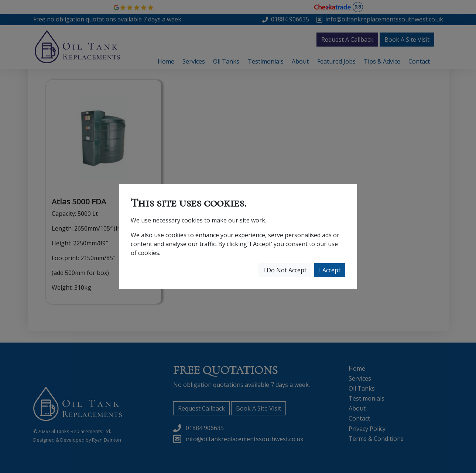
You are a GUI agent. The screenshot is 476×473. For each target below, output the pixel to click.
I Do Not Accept (285, 270)
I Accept (330, 270)
